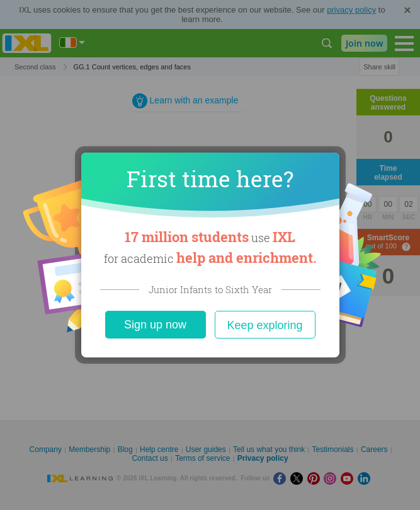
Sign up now (155, 325)
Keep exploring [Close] (264, 325)
